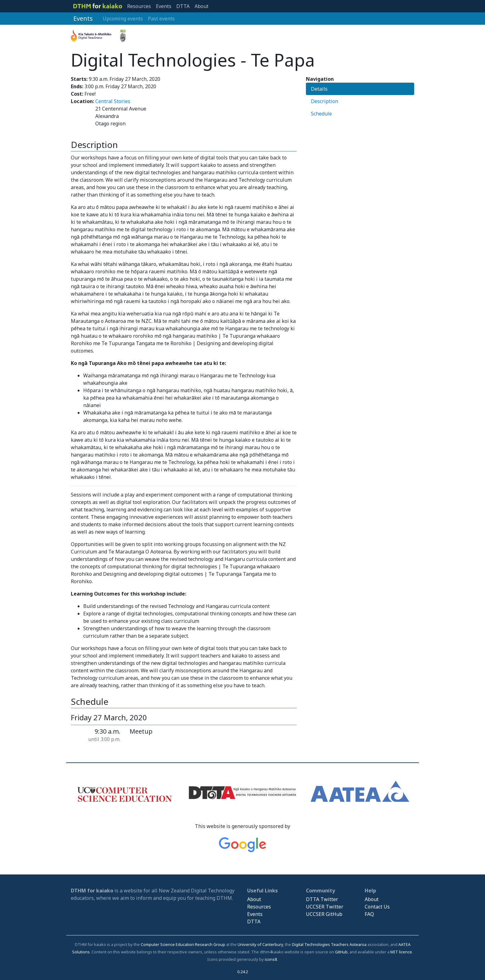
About (202, 6)
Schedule (321, 114)
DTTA (183, 6)
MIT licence (401, 952)
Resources (139, 6)
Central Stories (113, 101)
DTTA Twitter (322, 899)
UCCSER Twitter (325, 907)
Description (324, 101)
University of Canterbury (260, 944)
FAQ (369, 914)
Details (319, 89)
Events (164, 6)
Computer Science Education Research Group (183, 944)
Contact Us (377, 907)
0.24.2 (242, 972)
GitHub (341, 952)
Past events (161, 19)
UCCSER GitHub (324, 914)
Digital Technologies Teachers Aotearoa (329, 944)
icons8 (271, 959)
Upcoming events (123, 19)
